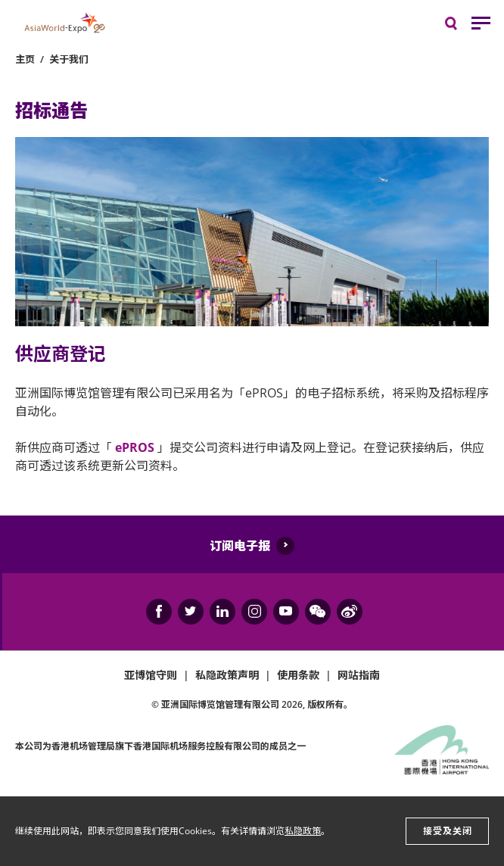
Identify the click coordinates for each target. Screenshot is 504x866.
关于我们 (69, 59)
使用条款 (298, 675)
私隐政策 (303, 831)
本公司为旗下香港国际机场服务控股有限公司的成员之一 (160, 746)
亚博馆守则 (151, 675)
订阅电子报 (240, 546)
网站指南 (359, 675)
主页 (25, 59)
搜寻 (462, 27)
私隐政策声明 (227, 675)
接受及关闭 (448, 831)
